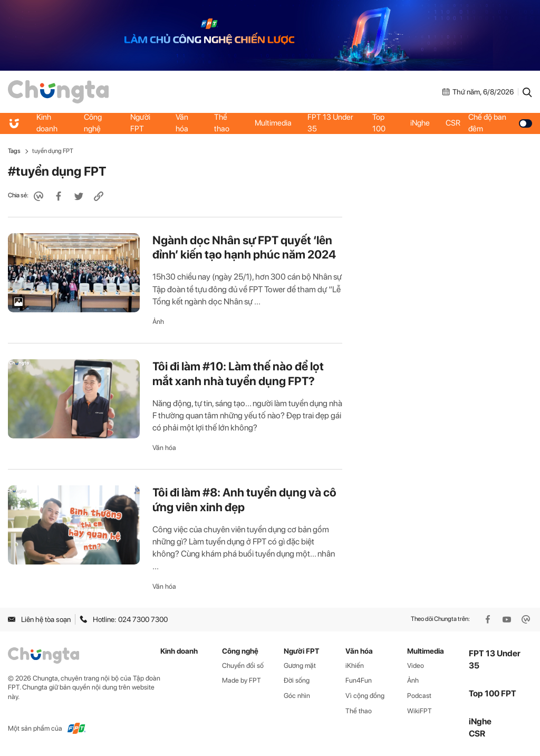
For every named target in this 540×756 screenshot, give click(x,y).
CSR (453, 123)
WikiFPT (420, 711)
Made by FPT (242, 680)
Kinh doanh (47, 123)
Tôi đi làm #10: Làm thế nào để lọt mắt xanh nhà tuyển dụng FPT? (238, 374)
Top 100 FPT (493, 693)
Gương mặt (300, 666)
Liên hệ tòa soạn (39, 619)
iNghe (420, 123)
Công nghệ (93, 123)
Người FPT (140, 123)
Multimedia (273, 123)
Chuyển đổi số (243, 666)
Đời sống (297, 680)
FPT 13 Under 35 (330, 123)
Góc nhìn (297, 696)
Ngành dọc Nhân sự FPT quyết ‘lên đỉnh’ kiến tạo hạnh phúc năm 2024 (244, 247)
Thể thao (222, 123)
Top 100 (379, 123)
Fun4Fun (359, 680)
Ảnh (158, 322)
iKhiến (355, 666)
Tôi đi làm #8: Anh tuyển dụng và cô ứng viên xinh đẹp (244, 500)
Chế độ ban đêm (500, 123)
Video (416, 666)
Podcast (419, 696)
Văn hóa (182, 123)
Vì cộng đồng (365, 696)
